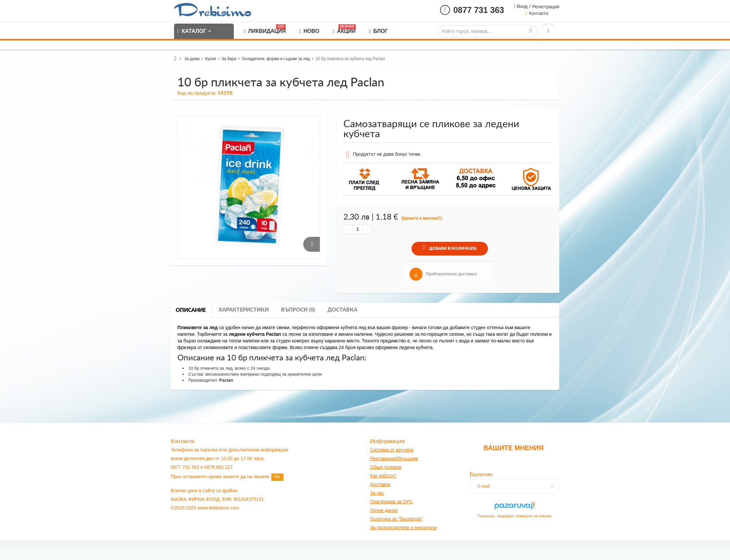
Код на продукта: (197, 93)
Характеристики (244, 310)
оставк (380, 484)
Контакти (539, 13)
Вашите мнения (513, 448)
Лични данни (384, 510)
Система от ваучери (392, 450)
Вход (522, 6)
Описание (191, 310)
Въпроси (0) (298, 310)
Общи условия (386, 467)
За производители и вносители (403, 527)
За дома (192, 59)
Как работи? (383, 476)
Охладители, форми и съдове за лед (276, 59)
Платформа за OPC (391, 502)
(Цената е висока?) (422, 218)
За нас (377, 493)
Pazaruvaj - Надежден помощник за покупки (515, 516)
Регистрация (546, 7)
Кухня (211, 59)
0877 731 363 (479, 10)
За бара (229, 59)
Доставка (342, 310)
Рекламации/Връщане (394, 458)
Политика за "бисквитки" (396, 519)
